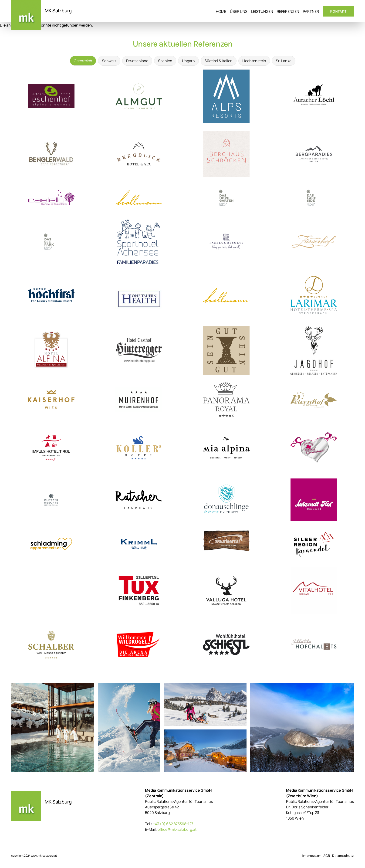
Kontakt (338, 11)
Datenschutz (343, 856)
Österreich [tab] (83, 61)
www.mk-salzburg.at (44, 856)
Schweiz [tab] (109, 61)
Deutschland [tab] (137, 61)
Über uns (239, 11)
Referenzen (288, 11)
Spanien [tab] (165, 61)
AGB (327, 856)
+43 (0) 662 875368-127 (173, 824)
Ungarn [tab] (188, 61)
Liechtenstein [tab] (254, 61)
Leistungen (262, 11)
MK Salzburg (58, 11)
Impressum (312, 856)
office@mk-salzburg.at (177, 829)
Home (221, 11)
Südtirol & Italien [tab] (219, 61)
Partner (311, 11)
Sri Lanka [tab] (284, 61)
